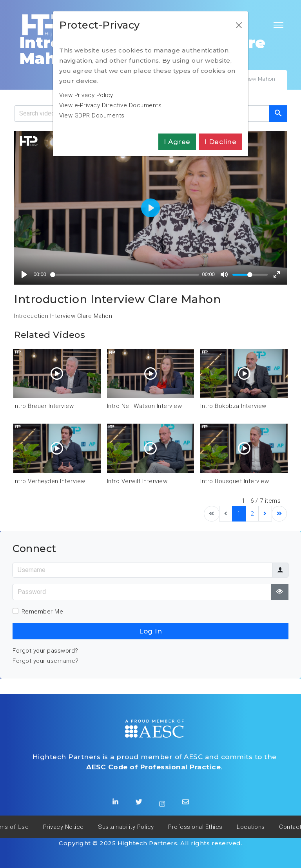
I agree (177, 142)
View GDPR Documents (92, 115)
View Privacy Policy (86, 95)
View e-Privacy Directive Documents (110, 105)
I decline (221, 142)
